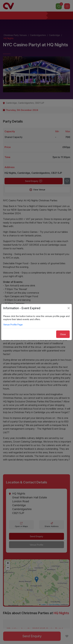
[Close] (69, 308)
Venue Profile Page (13, 325)
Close (63, 334)
